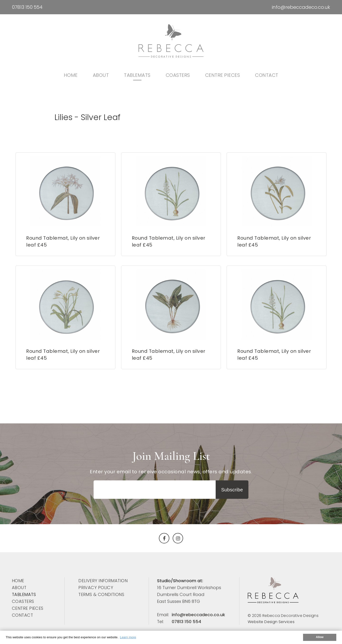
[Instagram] (178, 538)
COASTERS (178, 75)
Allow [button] (320, 637)
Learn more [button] (128, 637)
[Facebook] (164, 538)
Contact (267, 75)
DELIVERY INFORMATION (103, 581)
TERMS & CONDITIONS (101, 594)
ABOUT (101, 75)
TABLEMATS (137, 75)
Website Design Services (271, 622)
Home (71, 75)
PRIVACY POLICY (96, 588)
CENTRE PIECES (223, 75)
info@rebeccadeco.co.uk (301, 7)
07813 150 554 (27, 7)
